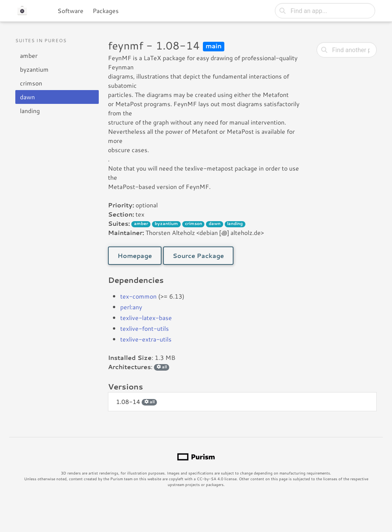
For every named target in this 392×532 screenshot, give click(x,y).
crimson (31, 83)
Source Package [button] (198, 255)
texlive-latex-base (146, 318)
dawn (27, 97)
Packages (106, 11)
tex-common (138, 296)
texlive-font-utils (145, 328)
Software (70, 11)
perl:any (131, 307)
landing (30, 111)
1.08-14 (136, 401)
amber (29, 55)
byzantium (34, 69)
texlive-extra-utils (146, 339)
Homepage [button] (135, 255)
